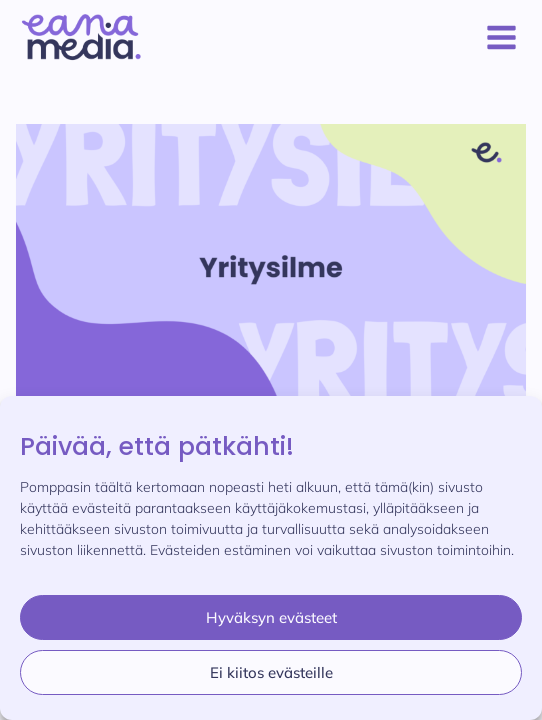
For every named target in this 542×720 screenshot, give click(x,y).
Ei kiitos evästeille (271, 672)
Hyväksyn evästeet (271, 617)
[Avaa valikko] (497, 37)
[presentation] (271, 267)
